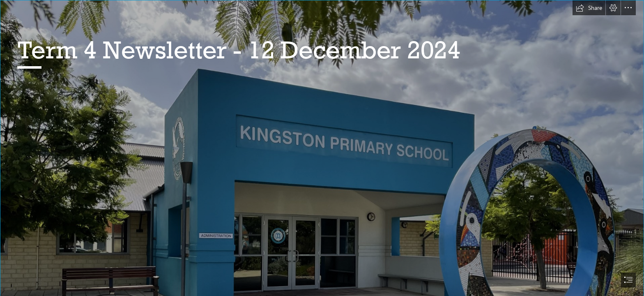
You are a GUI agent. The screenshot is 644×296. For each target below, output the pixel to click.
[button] (589, 8)
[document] (322, 148)
